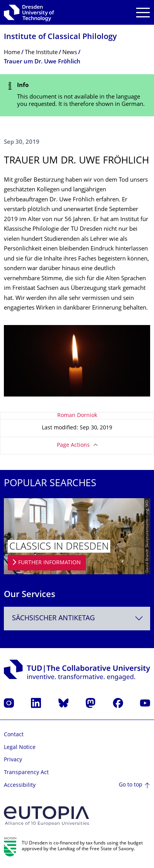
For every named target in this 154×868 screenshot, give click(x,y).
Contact (14, 735)
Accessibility (20, 785)
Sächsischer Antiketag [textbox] (53, 619)
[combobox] (77, 619)
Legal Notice (20, 748)
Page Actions (73, 445)
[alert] (77, 95)
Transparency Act (26, 773)
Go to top (131, 785)
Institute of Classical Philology (60, 37)
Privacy (13, 760)
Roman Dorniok (77, 416)
